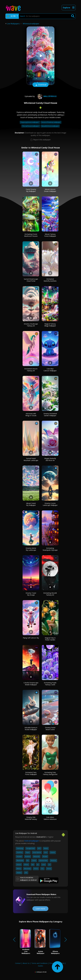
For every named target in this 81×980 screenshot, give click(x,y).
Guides (40, 966)
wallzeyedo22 (47, 96)
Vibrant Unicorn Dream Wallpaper (50, 190)
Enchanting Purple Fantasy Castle (50, 684)
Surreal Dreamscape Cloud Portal (31, 280)
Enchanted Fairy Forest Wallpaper (31, 773)
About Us (26, 963)
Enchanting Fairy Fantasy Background (50, 773)
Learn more (40, 909)
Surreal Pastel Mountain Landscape (31, 459)
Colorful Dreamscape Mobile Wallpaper (31, 684)
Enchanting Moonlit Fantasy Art (50, 594)
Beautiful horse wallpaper (50, 126)
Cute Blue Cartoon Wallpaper (50, 370)
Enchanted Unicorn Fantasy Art (31, 370)
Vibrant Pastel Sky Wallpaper (31, 504)
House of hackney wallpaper (51, 122)
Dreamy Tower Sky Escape (31, 594)
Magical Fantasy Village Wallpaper (50, 325)
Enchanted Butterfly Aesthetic (50, 280)
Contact (18, 963)
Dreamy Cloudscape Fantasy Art (31, 325)
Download (40, 85)
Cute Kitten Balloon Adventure (50, 818)
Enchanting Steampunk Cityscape (50, 549)
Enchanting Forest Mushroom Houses (31, 235)
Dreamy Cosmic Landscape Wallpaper (50, 504)
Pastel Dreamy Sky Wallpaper (31, 190)
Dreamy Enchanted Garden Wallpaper (50, 415)
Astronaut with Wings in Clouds (31, 415)
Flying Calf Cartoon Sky (31, 638)
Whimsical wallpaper (31, 24)
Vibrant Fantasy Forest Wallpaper (50, 235)
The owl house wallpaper (31, 126)
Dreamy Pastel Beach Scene (50, 729)
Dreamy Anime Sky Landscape (31, 549)
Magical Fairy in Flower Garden (50, 639)
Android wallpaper (32, 841)
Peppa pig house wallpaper (30, 122)
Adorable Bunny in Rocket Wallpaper (31, 729)
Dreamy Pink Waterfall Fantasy (31, 818)
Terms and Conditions (39, 963)
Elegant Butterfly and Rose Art (50, 459)
